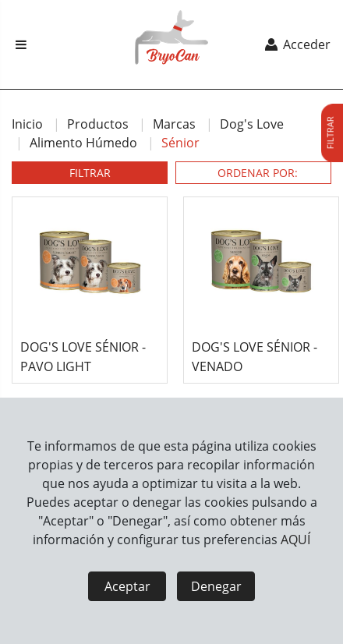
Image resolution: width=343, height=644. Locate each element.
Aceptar (127, 586)
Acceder (297, 44)
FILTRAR (90, 173)
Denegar (216, 586)
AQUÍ (295, 540)
